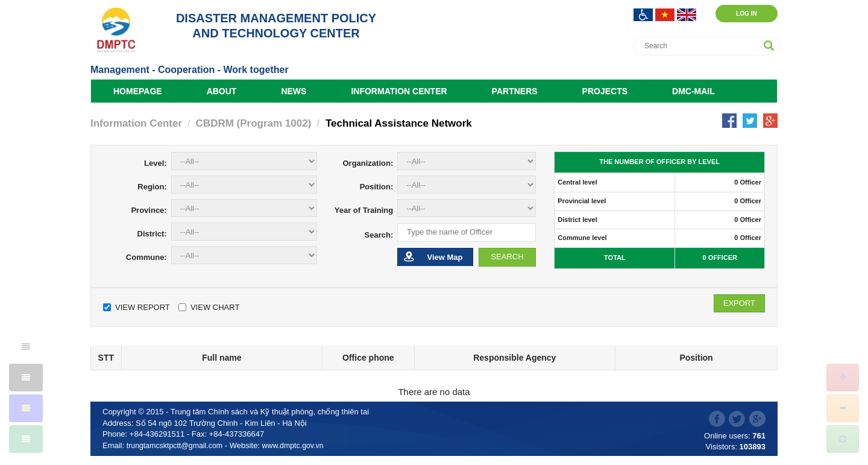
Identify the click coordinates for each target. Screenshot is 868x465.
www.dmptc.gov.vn (299, 445)
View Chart (209, 307)
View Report (137, 307)
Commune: (146, 257)
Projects (605, 91)
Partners (515, 91)
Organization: (368, 163)
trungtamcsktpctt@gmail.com (177, 445)
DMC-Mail (693, 91)
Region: (152, 187)
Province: (149, 210)
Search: (379, 235)
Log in (739, 13)
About (222, 91)
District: (152, 234)
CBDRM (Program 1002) (254, 123)
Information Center (399, 91)
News (294, 91)
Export (739, 303)
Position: (377, 187)
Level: (156, 163)
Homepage (138, 91)
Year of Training (364, 210)
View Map (433, 257)
